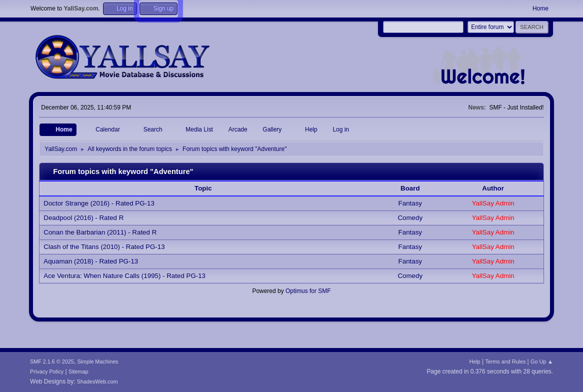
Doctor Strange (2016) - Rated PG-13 (99, 203)
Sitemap (78, 371)
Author (493, 188)
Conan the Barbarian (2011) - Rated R (100, 232)
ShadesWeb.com (97, 381)
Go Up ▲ (542, 361)
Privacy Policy (47, 371)
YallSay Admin (493, 203)
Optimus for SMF (308, 291)
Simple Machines (97, 361)
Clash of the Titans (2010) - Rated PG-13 (104, 247)
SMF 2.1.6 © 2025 (52, 361)
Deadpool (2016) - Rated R (83, 218)
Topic (208, 188)
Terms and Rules (505, 361)
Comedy (410, 218)
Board (410, 188)
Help (474, 361)
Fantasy (410, 203)
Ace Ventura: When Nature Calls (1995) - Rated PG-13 (124, 276)
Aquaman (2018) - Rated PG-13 (91, 261)
